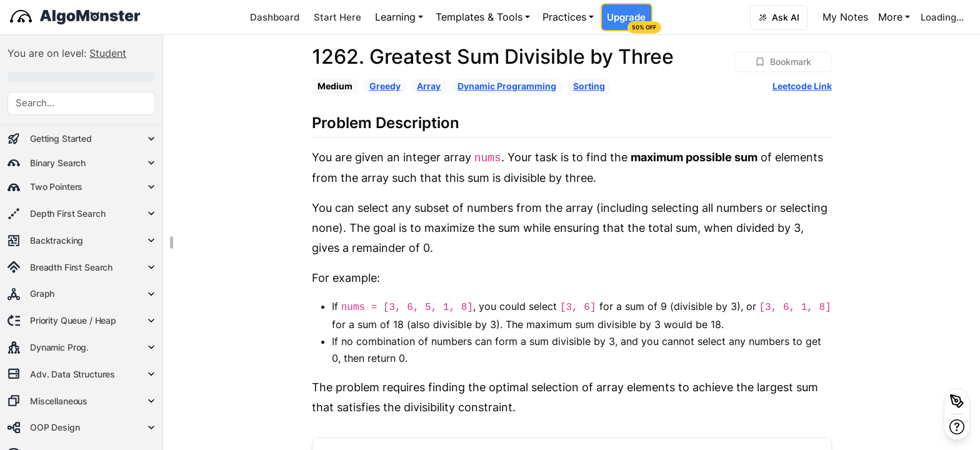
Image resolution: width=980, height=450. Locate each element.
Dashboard (275, 17)
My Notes (845, 17)
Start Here (337, 17)
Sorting (589, 86)
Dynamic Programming (507, 86)
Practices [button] (564, 17)
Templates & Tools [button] (479, 17)
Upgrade (629, 21)
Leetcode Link (802, 86)
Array (429, 86)
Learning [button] (395, 17)
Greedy (385, 86)
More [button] (890, 17)
